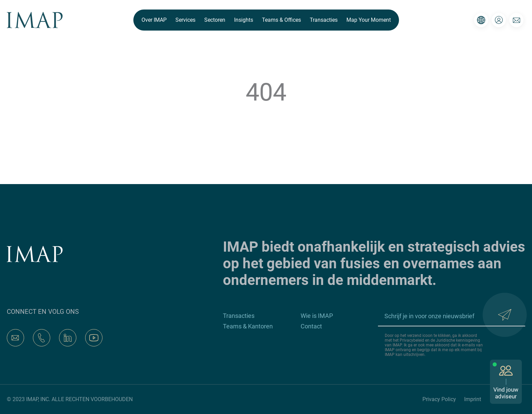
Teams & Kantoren (248, 326)
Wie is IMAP (317, 316)
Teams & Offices (281, 20)
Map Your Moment (369, 20)
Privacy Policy (439, 399)
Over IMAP (154, 20)
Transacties (324, 20)
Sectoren (215, 20)
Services (185, 20)
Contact (311, 326)
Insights (244, 20)
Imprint (473, 399)
